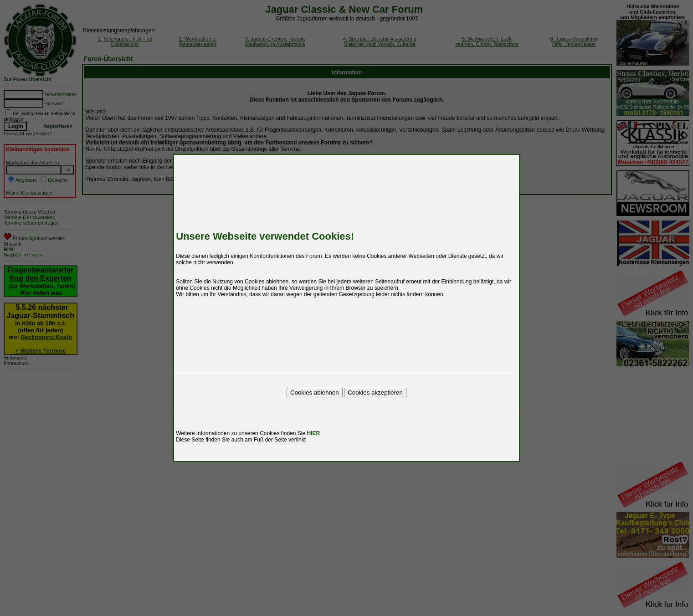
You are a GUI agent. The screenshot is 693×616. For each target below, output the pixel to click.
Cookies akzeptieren (375, 393)
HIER (314, 433)
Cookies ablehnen (315, 393)
